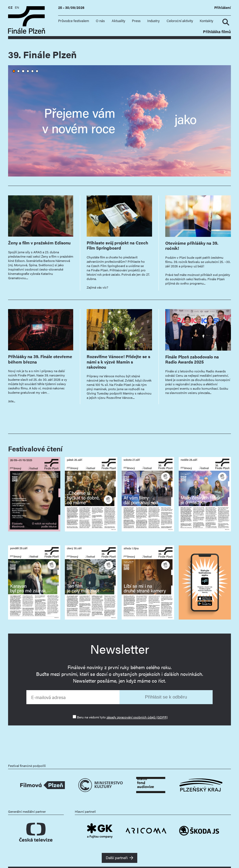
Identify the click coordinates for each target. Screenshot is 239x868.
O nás (100, 21)
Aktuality (118, 21)
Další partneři (117, 857)
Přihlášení (223, 8)
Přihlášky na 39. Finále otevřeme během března (40, 359)
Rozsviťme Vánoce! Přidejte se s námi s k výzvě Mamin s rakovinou (118, 362)
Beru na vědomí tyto (122, 717)
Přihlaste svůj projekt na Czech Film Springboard (117, 245)
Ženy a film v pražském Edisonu (39, 243)
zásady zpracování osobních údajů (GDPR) (137, 717)
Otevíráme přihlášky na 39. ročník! (192, 245)
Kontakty (206, 21)
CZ (10, 7)
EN (17, 7)
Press (136, 21)
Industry (153, 21)
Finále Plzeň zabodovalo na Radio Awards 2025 (192, 359)
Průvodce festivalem (74, 21)
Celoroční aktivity (180, 21)
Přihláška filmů (217, 31)
